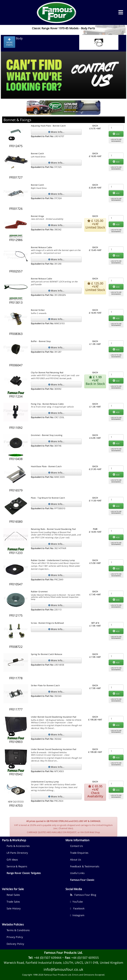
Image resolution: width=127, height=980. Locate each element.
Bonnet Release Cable (42, 247)
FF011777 (16, 709)
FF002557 (16, 271)
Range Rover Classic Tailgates (24, 873)
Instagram (77, 915)
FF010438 (16, 459)
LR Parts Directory (17, 853)
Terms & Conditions (18, 930)
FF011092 (16, 428)
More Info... (56, 132)
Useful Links (77, 873)
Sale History (14, 908)
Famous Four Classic (82, 880)
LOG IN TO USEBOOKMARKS (116, 140)
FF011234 (16, 396)
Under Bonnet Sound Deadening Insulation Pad (54, 717)
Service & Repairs (17, 866)
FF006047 (16, 365)
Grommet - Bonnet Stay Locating (47, 435)
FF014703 (16, 806)
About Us (76, 860)
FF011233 (16, 553)
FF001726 (16, 209)
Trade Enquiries (79, 853)
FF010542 (16, 774)
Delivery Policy (15, 944)
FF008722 (16, 647)
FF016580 (16, 521)
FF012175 (16, 615)
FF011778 (16, 678)
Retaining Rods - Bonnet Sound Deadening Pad (53, 529)
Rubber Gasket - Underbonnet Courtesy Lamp (53, 560)
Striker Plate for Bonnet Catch (45, 685)
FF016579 (16, 490)
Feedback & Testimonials (85, 866)
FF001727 (16, 177)
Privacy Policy (15, 937)
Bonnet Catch (37, 153)
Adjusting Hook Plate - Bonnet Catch (48, 126)
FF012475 (16, 146)
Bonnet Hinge (38, 216)
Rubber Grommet (39, 592)
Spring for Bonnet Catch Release (47, 654)
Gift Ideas (12, 860)
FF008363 (16, 334)
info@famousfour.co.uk (63, 969)
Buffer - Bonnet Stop (41, 341)
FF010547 (16, 584)
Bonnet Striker (38, 310)
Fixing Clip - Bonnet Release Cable (47, 404)
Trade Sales (13, 902)
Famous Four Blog (83, 895)
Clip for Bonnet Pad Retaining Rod (47, 373)
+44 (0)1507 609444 (48, 958)
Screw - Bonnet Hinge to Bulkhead (47, 623)
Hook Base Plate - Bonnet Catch (46, 466)
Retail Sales (13, 895)
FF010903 (16, 742)
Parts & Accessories (18, 846)
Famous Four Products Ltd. (63, 953)
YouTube (76, 902)
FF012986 (16, 240)
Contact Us (76, 846)
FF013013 (16, 302)
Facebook (77, 908)
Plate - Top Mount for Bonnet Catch (48, 498)
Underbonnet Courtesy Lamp (45, 782)
